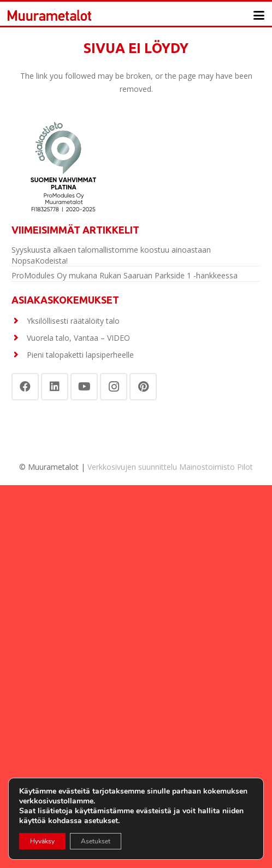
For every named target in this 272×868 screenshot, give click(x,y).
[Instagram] (114, 387)
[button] (259, 15)
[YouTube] (84, 387)
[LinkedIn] (55, 387)
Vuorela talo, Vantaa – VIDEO (78, 338)
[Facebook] (25, 387)
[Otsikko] (49, 15)
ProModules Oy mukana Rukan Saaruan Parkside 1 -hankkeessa (125, 275)
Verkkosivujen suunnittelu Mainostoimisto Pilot (170, 467)
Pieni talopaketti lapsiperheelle (80, 355)
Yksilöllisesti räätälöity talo (73, 321)
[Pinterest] (143, 387)
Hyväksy (42, 841)
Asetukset (96, 841)
